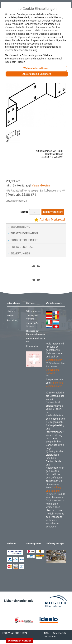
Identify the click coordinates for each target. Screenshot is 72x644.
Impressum (50, 636)
